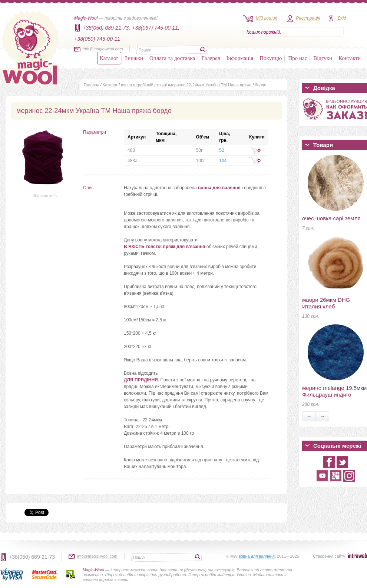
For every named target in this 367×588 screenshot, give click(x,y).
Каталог (109, 58)
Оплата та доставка (172, 58)
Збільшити (45, 196)
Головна (92, 85)
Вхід (342, 18)
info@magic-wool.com (103, 49)
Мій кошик (266, 18)
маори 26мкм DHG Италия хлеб (326, 303)
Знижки (134, 58)
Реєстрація (308, 18)
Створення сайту (329, 556)
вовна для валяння (257, 556)
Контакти (350, 58)
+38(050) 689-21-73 (32, 557)
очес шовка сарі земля (331, 218)
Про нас (297, 58)
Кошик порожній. (264, 32)
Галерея (211, 58)
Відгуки (323, 58)
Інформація (240, 58)
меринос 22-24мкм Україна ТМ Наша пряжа (210, 85)
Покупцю (271, 58)
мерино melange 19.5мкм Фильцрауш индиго (334, 391)
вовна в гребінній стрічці (144, 85)
